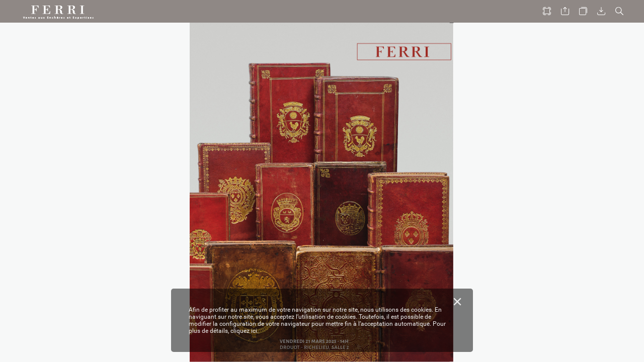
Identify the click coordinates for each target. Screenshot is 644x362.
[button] (547, 11)
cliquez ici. (245, 331)
